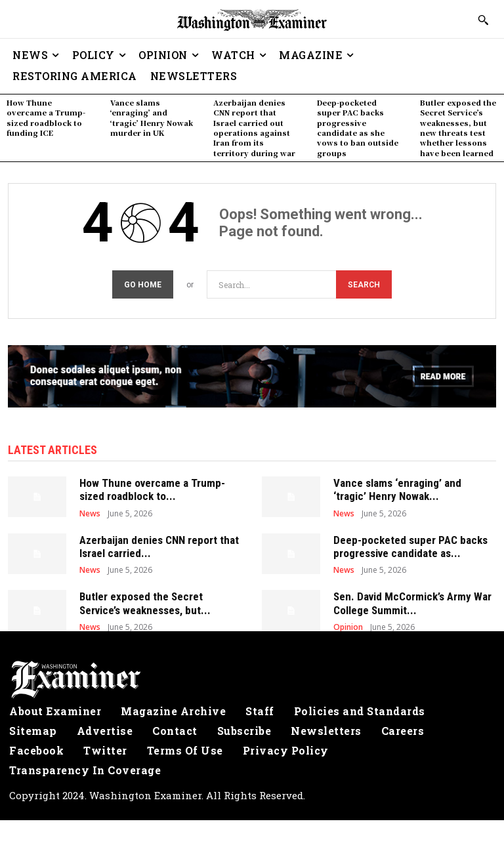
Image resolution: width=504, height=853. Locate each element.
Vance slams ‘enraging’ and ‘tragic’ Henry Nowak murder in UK (152, 117)
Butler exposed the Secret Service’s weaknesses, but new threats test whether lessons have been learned (458, 128)
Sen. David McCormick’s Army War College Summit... (412, 603)
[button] (483, 20)
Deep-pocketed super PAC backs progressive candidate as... (410, 547)
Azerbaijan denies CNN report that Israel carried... (159, 547)
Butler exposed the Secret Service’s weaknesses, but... (145, 603)
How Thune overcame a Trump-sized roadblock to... (152, 489)
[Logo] (252, 680)
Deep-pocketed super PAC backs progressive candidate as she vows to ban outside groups (358, 128)
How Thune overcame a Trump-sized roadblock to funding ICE (46, 117)
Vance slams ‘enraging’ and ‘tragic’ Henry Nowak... (397, 489)
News (90, 514)
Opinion (348, 627)
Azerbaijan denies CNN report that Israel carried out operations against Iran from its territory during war (254, 128)
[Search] (364, 284)
